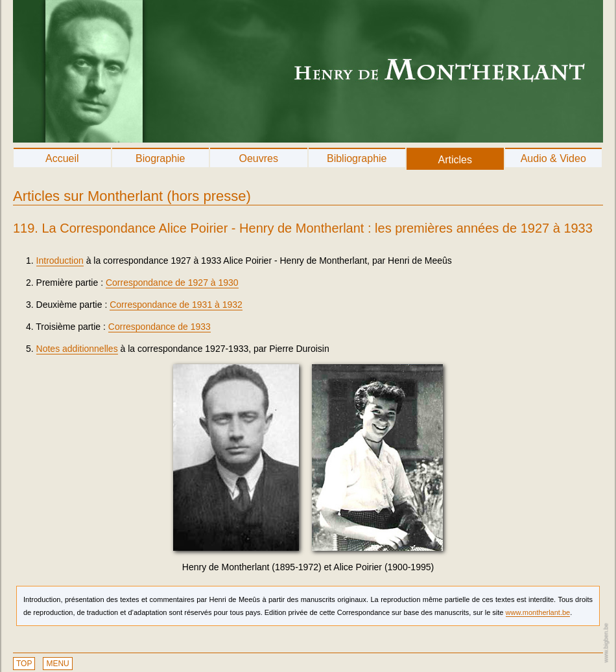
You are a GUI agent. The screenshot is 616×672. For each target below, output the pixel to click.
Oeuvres (259, 158)
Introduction (60, 261)
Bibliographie (357, 158)
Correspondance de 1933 (160, 327)
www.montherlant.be (538, 612)
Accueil (62, 158)
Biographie (160, 158)
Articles (455, 160)
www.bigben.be (606, 643)
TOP (24, 664)
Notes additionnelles (77, 349)
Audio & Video (553, 158)
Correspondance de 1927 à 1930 (172, 283)
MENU (57, 664)
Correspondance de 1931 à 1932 (176, 305)
